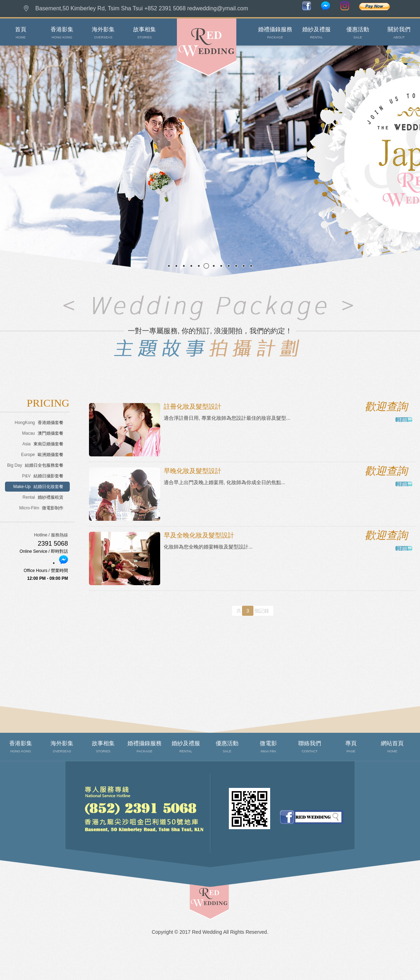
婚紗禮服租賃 (43, 497)
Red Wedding (190, 85)
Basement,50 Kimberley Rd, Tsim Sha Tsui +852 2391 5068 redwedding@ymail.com (142, 8)
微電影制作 (41, 508)
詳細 (402, 420)
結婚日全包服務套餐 (35, 465)
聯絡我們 (81, 849)
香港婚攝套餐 (39, 423)
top (197, 923)
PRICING (48, 403)
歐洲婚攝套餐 (42, 455)
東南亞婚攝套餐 (43, 444)
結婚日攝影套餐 (43, 476)
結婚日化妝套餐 (38, 487)
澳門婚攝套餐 (43, 433)
